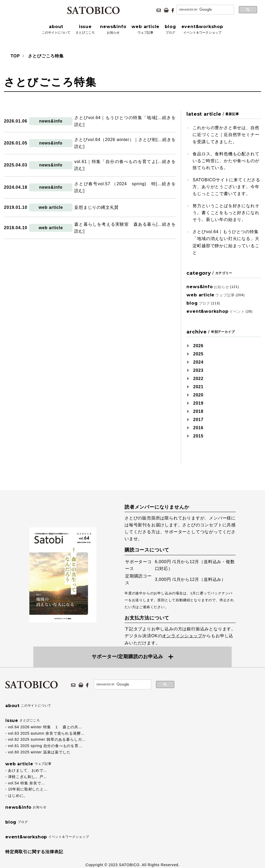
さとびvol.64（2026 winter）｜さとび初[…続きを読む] (125, 143)
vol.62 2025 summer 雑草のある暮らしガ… (47, 739)
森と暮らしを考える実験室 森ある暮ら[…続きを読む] (125, 228)
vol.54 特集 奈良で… (26, 783)
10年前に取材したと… (28, 789)
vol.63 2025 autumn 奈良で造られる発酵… (46, 733)
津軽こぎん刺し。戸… (28, 777)
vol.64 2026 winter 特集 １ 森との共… (45, 727)
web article (51, 207)
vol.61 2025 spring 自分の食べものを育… (45, 746)
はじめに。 (18, 795)
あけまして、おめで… (28, 770)
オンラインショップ (182, 636)
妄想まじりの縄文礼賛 (97, 207)
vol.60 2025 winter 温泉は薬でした (39, 752)
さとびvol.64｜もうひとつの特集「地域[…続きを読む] (125, 121)
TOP (15, 56)
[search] (205, 10)
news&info (51, 121)
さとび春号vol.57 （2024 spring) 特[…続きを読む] (125, 187)
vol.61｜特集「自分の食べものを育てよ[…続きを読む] (125, 165)
